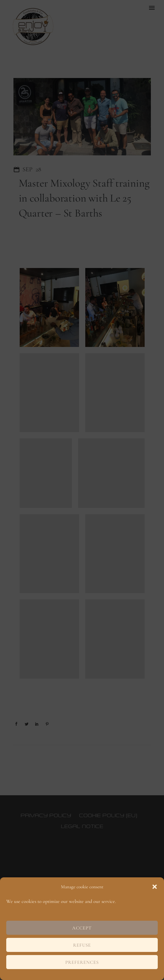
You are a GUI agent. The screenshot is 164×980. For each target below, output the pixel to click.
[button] (155, 887)
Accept (82, 928)
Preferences (82, 962)
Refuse (82, 945)
